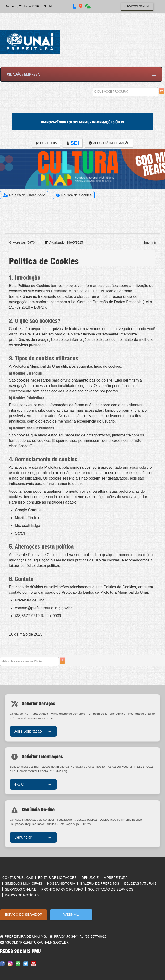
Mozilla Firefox (27, 518)
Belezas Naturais (140, 884)
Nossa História (61, 884)
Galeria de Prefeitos (100, 884)
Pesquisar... (93, 85)
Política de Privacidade (27, 195)
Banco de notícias (22, 895)
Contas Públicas (18, 878)
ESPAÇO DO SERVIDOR (23, 915)
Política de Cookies (76, 195)
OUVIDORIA (45, 143)
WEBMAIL (71, 915)
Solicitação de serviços (111, 890)
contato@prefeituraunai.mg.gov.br (43, 608)
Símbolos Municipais (24, 884)
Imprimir (150, 243)
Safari (20, 534)
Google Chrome (28, 510)
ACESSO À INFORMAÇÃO (110, 143)
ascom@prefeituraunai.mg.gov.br (37, 943)
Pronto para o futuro (62, 890)
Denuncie (90, 878)
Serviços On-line (21, 890)
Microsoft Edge (27, 526)
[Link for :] (82, 175)
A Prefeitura (116, 878)
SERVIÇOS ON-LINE (137, 7)
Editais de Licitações (57, 878)
